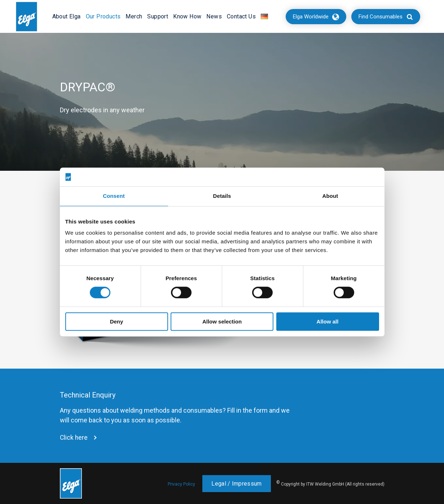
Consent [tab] (114, 196)
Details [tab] (222, 196)
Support (158, 16)
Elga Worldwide (311, 17)
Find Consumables (381, 17)
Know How (187, 16)
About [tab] (330, 196)
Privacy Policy (181, 484)
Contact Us (241, 16)
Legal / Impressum (236, 484)
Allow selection (222, 321)
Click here (74, 438)
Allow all (328, 321)
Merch (134, 16)
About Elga (67, 16)
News (214, 16)
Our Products (103, 16)
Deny (117, 321)
